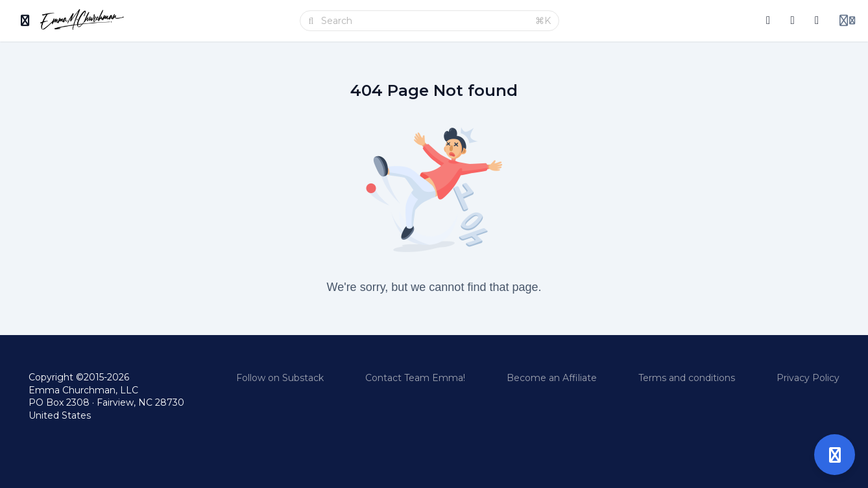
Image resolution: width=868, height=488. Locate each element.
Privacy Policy (808, 378)
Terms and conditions (687, 378)
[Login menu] (847, 21)
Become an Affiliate (552, 378)
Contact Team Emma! (415, 378)
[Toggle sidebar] (25, 21)
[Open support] (835, 455)
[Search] (424, 21)
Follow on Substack (280, 378)
